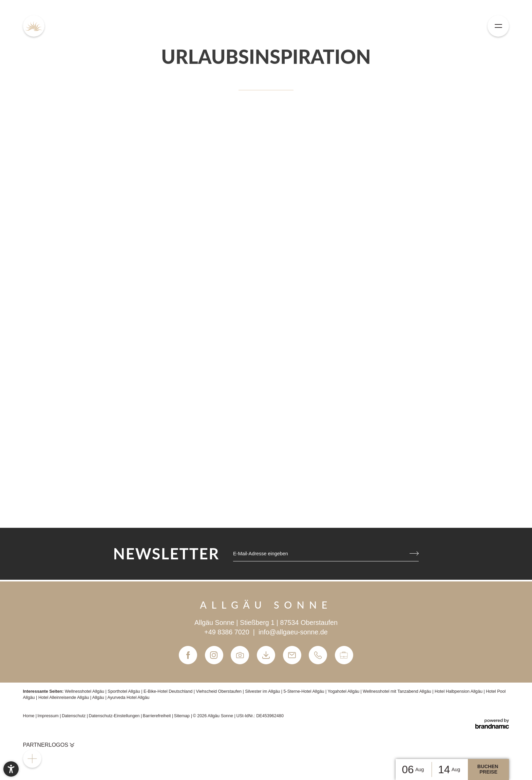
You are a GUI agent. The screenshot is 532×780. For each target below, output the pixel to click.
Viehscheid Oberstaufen (220, 691)
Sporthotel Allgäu (124, 691)
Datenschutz (74, 716)
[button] (11, 769)
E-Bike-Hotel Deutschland (169, 691)
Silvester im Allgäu (263, 691)
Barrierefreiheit (157, 716)
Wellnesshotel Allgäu (85, 691)
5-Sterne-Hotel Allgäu (305, 691)
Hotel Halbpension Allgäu (459, 691)
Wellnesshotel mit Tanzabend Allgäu (397, 691)
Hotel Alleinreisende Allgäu (64, 698)
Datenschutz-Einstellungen (115, 716)
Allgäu (99, 698)
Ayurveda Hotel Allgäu (128, 698)
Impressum (49, 716)
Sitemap (183, 716)
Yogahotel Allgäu (344, 691)
